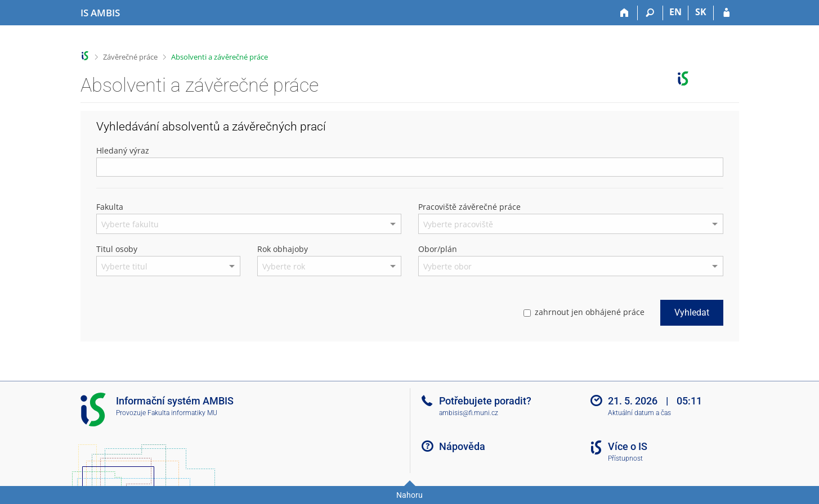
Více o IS (628, 446)
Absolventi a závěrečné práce (220, 57)
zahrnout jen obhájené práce (584, 312)
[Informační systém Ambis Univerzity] (100, 13)
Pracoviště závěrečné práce (469, 207)
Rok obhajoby (283, 249)
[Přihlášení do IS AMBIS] (726, 13)
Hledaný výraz (123, 150)
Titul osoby (117, 249)
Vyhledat (692, 312)
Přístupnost (625, 458)
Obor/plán (438, 249)
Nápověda (462, 446)
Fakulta (110, 207)
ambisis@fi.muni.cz (469, 413)
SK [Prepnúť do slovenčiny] (701, 12)
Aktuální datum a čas (639, 413)
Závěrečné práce (130, 57)
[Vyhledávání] (650, 13)
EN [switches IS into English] (675, 12)
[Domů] (625, 13)
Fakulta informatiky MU (182, 413)
